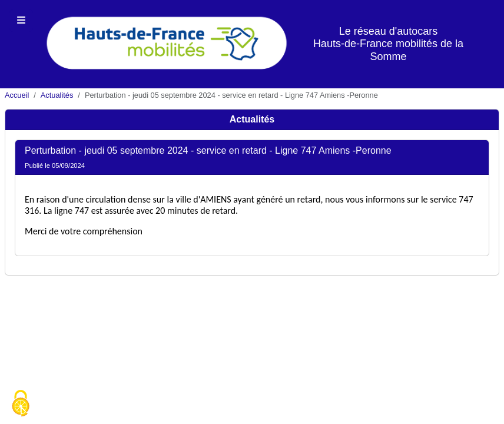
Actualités (57, 95)
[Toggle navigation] (21, 21)
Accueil (17, 95)
